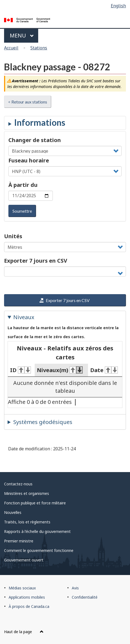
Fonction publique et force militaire (35, 503)
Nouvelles (13, 512)
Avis (75, 588)
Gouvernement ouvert (24, 560)
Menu (22, 35)
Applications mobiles (27, 597)
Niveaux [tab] (24, 317)
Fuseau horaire (29, 160)
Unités (13, 236)
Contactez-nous (18, 484)
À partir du (23, 185)
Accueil (11, 48)
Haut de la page (24, 632)
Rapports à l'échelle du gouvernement (37, 531)
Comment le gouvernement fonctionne (39, 550)
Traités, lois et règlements (27, 522)
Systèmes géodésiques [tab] (43, 422)
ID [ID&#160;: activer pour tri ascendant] (20, 370)
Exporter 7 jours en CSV (36, 261)
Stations (39, 48)
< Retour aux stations (28, 102)
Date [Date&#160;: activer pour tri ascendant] (104, 370)
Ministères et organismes (27, 493)
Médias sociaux (22, 588)
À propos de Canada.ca (29, 606)
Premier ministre (19, 541)
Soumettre (22, 211)
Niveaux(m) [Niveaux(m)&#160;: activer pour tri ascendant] (60, 370)
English (118, 6)
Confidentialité (85, 597)
